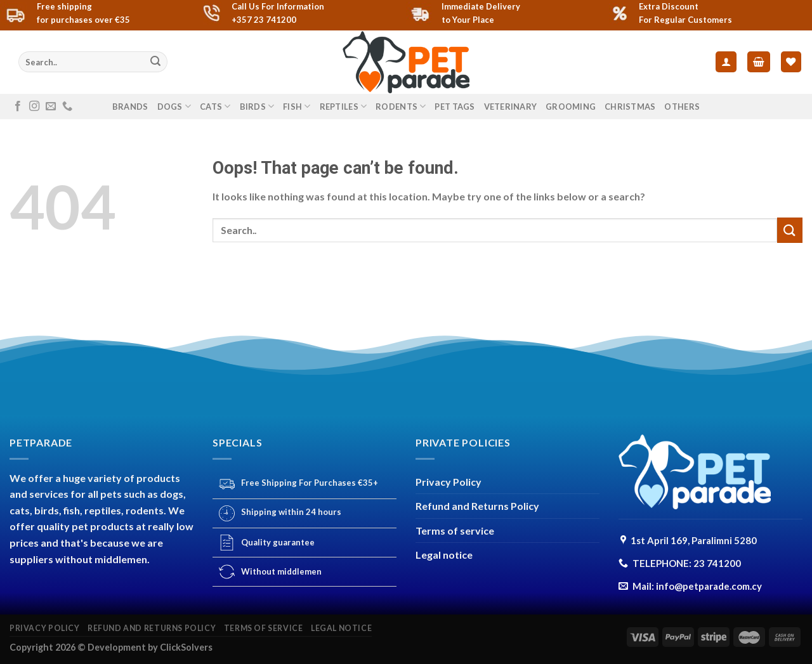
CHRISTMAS (630, 107)
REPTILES (344, 106)
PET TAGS (455, 107)
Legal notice (444, 555)
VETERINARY (511, 107)
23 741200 (717, 563)
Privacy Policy (449, 482)
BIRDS (257, 106)
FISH (297, 106)
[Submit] (155, 62)
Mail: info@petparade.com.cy (697, 586)
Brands (130, 107)
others (682, 107)
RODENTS (401, 106)
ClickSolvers (186, 647)
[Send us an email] (51, 107)
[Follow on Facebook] (18, 107)
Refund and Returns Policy (477, 506)
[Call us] (67, 107)
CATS (215, 106)
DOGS (174, 106)
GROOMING (571, 107)
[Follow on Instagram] (34, 107)
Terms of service (455, 531)
